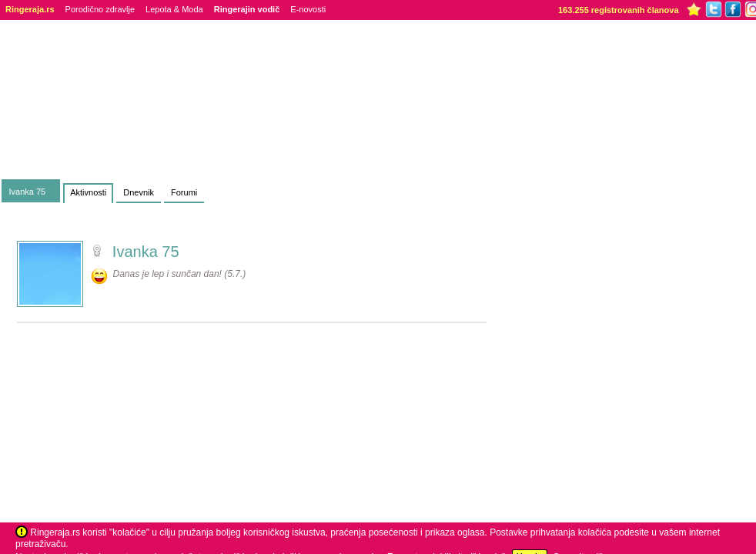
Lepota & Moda (174, 9)
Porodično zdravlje (100, 9)
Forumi (184, 192)
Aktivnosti (88, 192)
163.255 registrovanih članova (619, 10)
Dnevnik (139, 192)
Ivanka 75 (28, 192)
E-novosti (308, 9)
